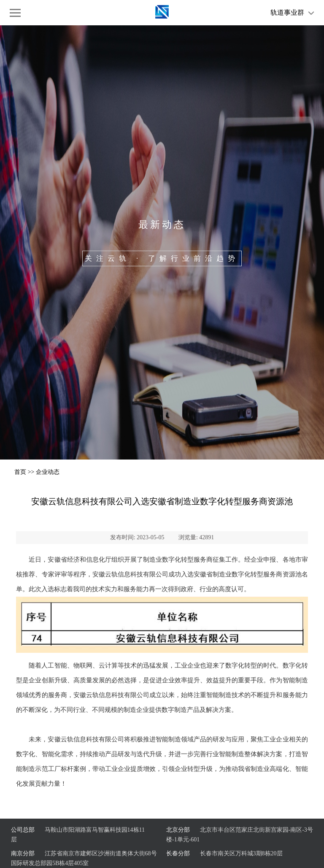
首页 (20, 472)
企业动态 (48, 472)
